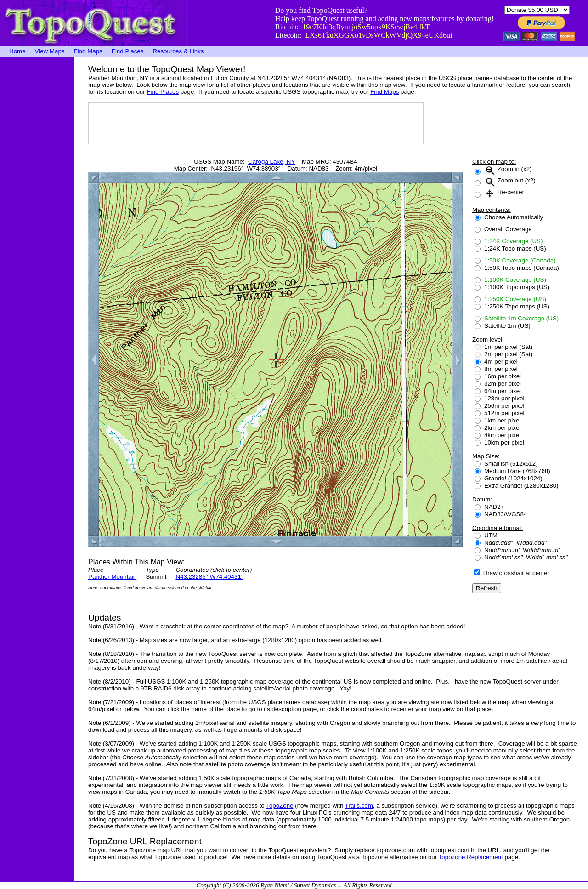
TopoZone (280, 806)
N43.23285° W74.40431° (209, 577)
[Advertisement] (37, 195)
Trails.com (359, 806)
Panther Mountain (112, 577)
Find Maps (88, 51)
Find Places (128, 51)
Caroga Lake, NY (271, 162)
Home (17, 51)
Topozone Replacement (471, 857)
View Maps (50, 51)
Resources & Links (178, 51)
